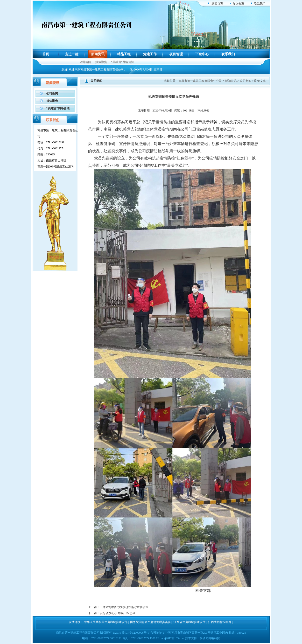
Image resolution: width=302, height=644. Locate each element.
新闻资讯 (98, 54)
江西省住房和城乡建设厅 (190, 622)
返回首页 (217, 4)
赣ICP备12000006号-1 (135, 633)
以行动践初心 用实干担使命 (117, 613)
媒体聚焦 (101, 62)
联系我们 (260, 4)
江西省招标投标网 (220, 622)
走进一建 (72, 54)
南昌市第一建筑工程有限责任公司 (200, 81)
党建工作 (150, 54)
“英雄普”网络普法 (123, 62)
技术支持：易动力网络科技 (203, 638)
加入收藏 (239, 4)
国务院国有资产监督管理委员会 (150, 622)
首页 (46, 54)
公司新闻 (85, 62)
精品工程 (124, 54)
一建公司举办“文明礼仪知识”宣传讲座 (124, 607)
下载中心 (202, 54)
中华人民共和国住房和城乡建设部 (106, 622)
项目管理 (176, 54)
